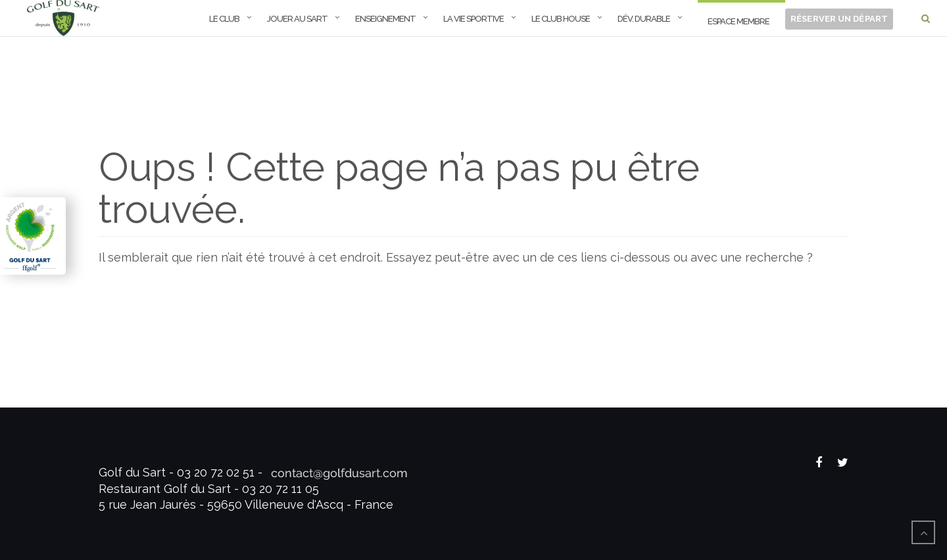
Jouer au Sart (297, 19)
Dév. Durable (644, 19)
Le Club (224, 19)
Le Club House (561, 19)
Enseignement (385, 19)
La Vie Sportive (473, 19)
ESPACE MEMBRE (739, 21)
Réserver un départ (839, 19)
